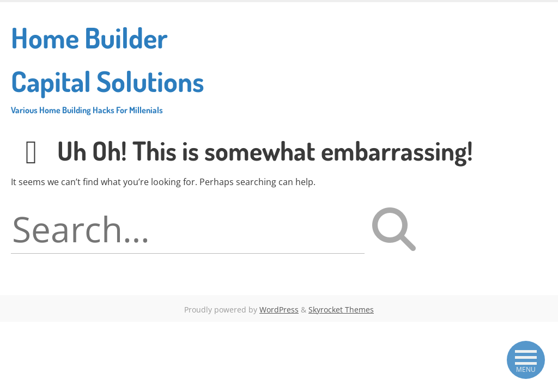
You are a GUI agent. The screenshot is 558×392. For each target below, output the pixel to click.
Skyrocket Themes (341, 310)
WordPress (279, 310)
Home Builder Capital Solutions (115, 68)
